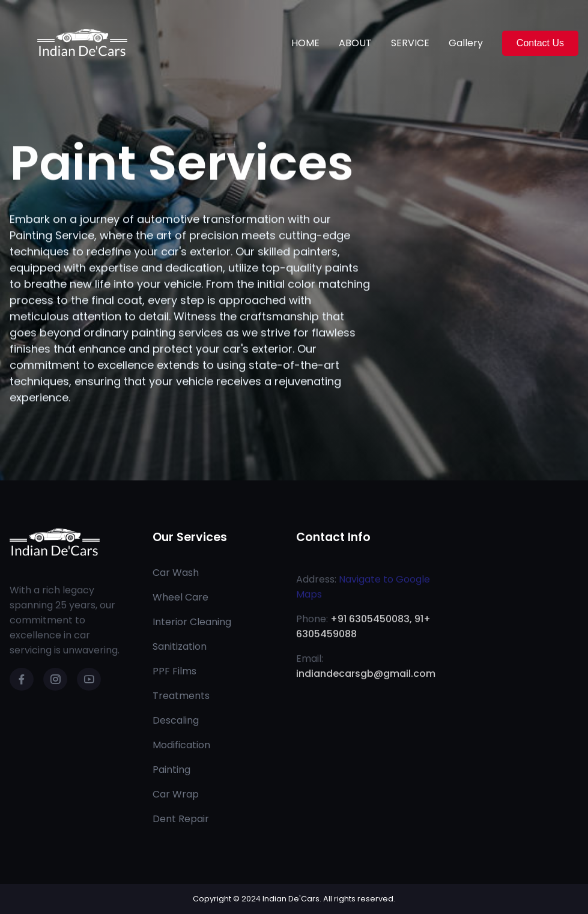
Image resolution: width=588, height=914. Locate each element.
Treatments (181, 696)
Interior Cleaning (192, 622)
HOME (305, 43)
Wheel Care (180, 597)
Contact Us (540, 43)
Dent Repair (181, 819)
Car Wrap (176, 794)
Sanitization (180, 646)
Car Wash (176, 573)
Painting (171, 770)
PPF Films (174, 671)
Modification (181, 745)
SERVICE (410, 43)
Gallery (466, 43)
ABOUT (355, 43)
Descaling (176, 720)
